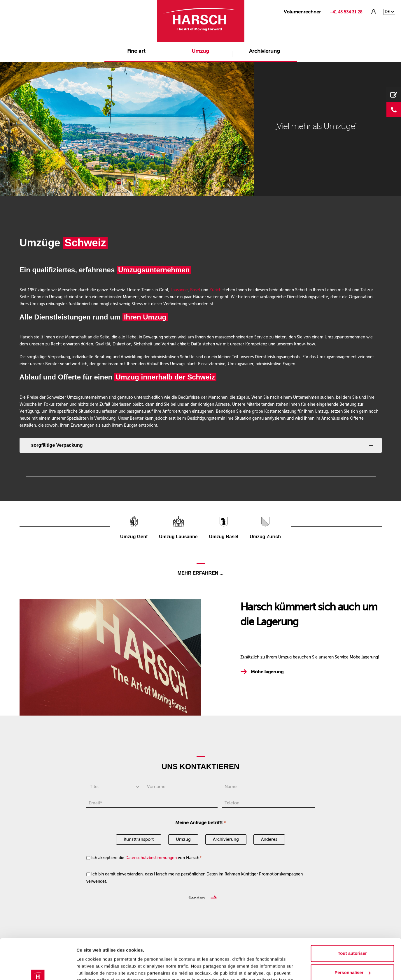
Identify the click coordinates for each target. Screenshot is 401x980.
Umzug (200, 51)
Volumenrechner (302, 12)
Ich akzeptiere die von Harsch (146, 858)
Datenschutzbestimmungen (151, 858)
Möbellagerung (267, 672)
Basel (195, 290)
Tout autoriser (352, 919)
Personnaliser (352, 938)
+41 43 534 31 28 (346, 12)
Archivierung (265, 51)
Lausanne (179, 290)
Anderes (269, 839)
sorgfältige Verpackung (57, 445)
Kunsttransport (139, 839)
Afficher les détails (96, 968)
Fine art (136, 51)
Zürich (215, 290)
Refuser (352, 957)
